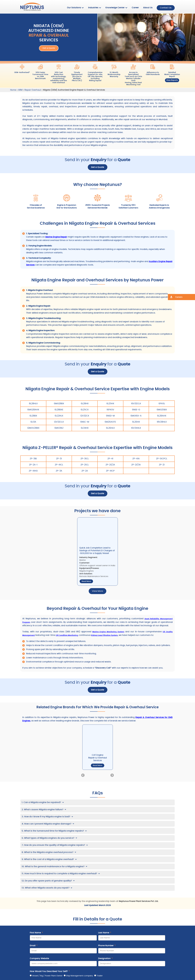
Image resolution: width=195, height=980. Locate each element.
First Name (36, 932)
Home (13, 90)
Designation (105, 958)
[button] (83, 775)
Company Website (39, 958)
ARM (20, 90)
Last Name (104, 932)
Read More (86, 581)
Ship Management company (79, 976)
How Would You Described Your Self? (49, 971)
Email (33, 945)
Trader (100, 976)
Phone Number (106, 945)
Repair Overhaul (33, 90)
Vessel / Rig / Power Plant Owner (47, 976)
